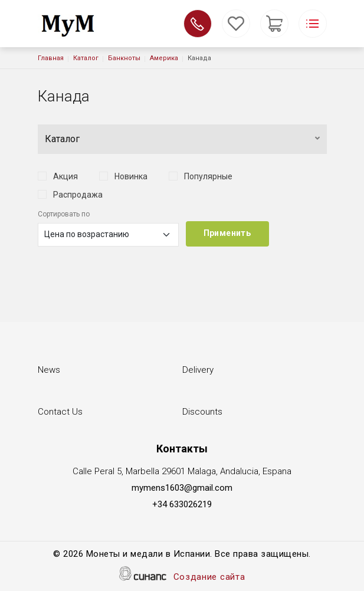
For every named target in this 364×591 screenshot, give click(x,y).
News (49, 371)
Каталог (86, 58)
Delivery (198, 371)
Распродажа (78, 195)
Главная (51, 58)
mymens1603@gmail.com (182, 488)
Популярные (208, 176)
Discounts (202, 413)
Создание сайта (209, 578)
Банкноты (124, 58)
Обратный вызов (198, 24)
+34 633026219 (182, 504)
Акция (65, 176)
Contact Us (60, 413)
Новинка (131, 176)
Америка (164, 58)
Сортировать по (64, 214)
